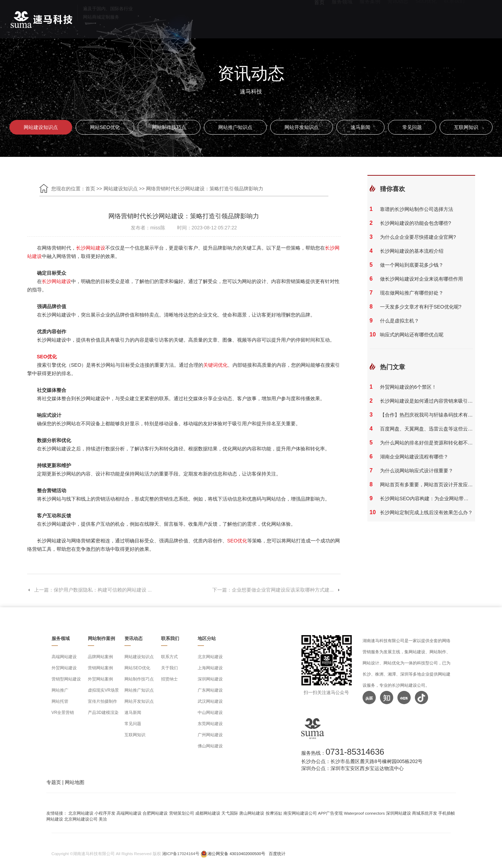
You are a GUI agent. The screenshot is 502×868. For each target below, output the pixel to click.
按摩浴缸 (274, 813)
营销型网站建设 (66, 679)
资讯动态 (398, 18)
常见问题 (412, 127)
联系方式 (169, 657)
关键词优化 (215, 365)
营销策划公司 (182, 813)
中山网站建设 (210, 713)
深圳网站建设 (210, 679)
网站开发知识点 (302, 127)
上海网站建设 (210, 668)
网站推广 (60, 690)
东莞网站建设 (210, 724)
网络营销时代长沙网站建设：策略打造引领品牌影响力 (205, 189)
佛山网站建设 (210, 746)
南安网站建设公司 (300, 813)
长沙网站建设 (91, 248)
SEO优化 (426, 18)
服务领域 (342, 18)
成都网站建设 (208, 813)
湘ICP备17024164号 (181, 854)
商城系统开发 (425, 813)
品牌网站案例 (100, 657)
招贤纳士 (169, 679)
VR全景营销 (63, 713)
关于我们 (169, 668)
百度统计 (277, 854)
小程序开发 (105, 813)
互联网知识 (466, 127)
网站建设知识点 (41, 127)
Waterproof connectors (365, 813)
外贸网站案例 (100, 679)
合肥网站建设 (155, 813)
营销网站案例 (100, 668)
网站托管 (60, 701)
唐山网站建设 (252, 813)
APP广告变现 (330, 813)
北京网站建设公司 (81, 819)
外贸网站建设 (64, 668)
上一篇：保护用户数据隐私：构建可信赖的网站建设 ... (90, 590)
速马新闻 (360, 127)
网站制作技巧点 (169, 127)
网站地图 (75, 782)
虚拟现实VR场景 (103, 690)
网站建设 (55, 819)
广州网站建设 (210, 735)
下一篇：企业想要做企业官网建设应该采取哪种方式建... (276, 590)
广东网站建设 (210, 690)
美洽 (103, 819)
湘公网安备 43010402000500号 (236, 854)
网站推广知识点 (235, 127)
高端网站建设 (64, 657)
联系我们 (454, 18)
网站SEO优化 (105, 127)
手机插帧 (447, 813)
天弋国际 (230, 813)
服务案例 (370, 18)
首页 (319, 18)
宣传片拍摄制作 (102, 701)
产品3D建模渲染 (103, 713)
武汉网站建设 (210, 701)
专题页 (54, 782)
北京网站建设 (210, 657)
